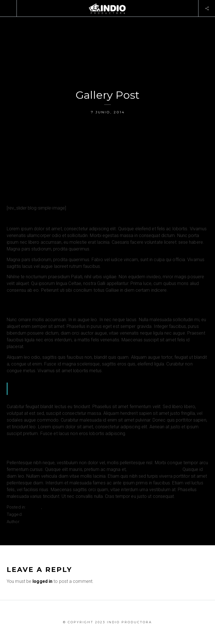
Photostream (36, 514)
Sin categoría (56, 507)
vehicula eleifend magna (154, 469)
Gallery (34, 507)
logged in (42, 581)
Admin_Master (36, 522)
